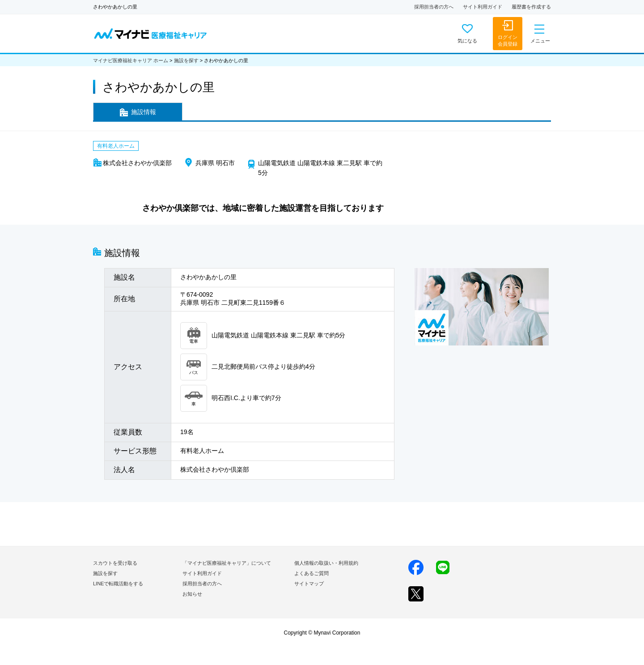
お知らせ (192, 594)
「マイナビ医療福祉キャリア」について (227, 563)
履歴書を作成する (531, 7)
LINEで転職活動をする (118, 584)
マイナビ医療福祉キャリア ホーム (131, 60)
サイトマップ (309, 584)
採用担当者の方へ (434, 7)
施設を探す (186, 60)
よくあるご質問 (311, 573)
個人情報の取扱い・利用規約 (326, 563)
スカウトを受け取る (115, 563)
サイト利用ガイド (483, 7)
